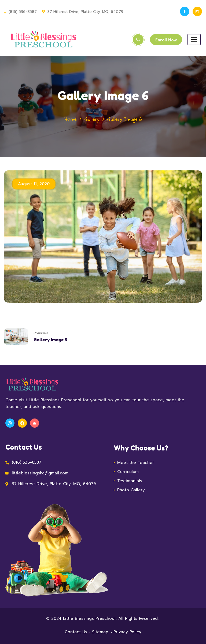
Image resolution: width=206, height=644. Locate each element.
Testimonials (130, 481)
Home (71, 119)
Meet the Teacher (136, 463)
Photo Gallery (131, 490)
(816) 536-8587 (23, 12)
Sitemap (100, 632)
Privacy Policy (127, 632)
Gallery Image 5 (50, 340)
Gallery (92, 119)
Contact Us (76, 632)
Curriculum (128, 472)
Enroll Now (166, 40)
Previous (41, 333)
